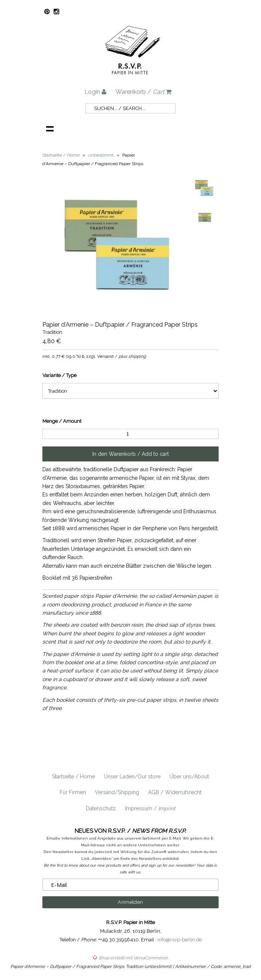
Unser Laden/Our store (132, 776)
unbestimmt (101, 155)
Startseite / (61, 155)
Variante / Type (59, 375)
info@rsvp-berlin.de (180, 940)
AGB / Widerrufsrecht (175, 792)
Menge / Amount (62, 421)
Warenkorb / (143, 92)
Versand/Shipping (117, 792)
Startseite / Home (73, 776)
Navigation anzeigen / (50, 128)
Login (95, 92)
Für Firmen (73, 792)
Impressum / (150, 808)
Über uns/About (189, 776)
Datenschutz (101, 808)
